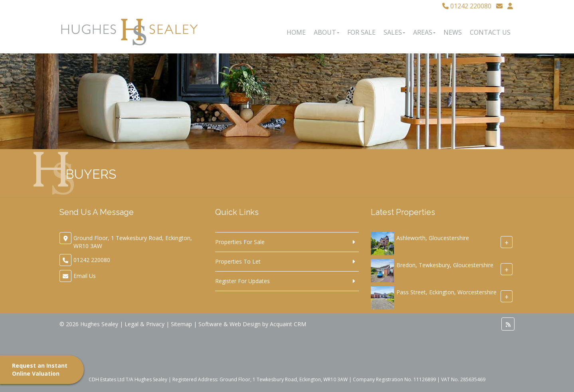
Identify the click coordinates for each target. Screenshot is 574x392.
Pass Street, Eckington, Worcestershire (446, 292)
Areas (424, 32)
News (453, 32)
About (327, 32)
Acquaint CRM (288, 324)
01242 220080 (467, 6)
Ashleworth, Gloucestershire (433, 238)
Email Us (85, 276)
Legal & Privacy (144, 324)
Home (296, 32)
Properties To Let (238, 261)
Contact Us (490, 32)
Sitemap (181, 324)
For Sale (361, 32)
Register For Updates (242, 281)
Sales (394, 32)
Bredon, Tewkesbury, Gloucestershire (445, 265)
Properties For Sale (240, 242)
